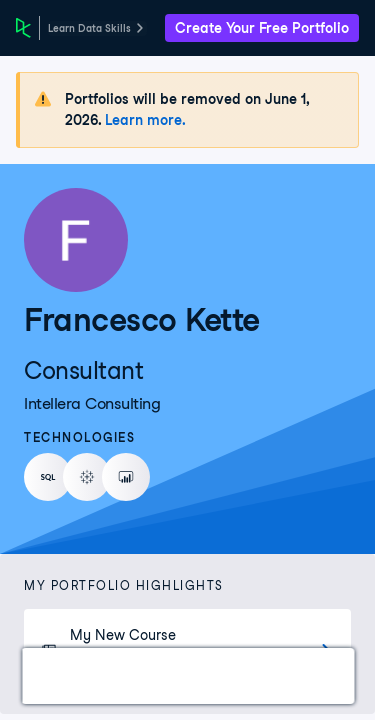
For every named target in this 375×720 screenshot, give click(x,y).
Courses (145, 675)
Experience (249, 675)
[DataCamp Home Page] (23, 28)
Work (64, 675)
